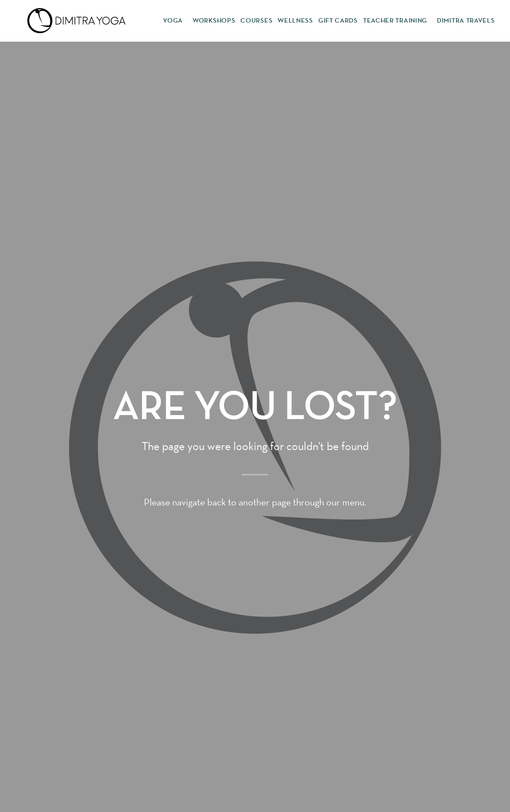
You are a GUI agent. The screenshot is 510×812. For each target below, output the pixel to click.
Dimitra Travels (466, 21)
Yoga (175, 21)
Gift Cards (338, 21)
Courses (256, 21)
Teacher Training (397, 21)
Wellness (295, 21)
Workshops (214, 21)
